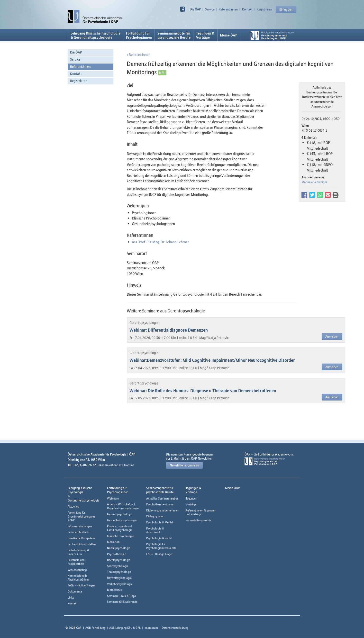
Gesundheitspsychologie (122, 520)
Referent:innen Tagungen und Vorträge (200, 512)
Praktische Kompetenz (81, 538)
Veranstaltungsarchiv (198, 520)
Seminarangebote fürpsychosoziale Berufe (174, 35)
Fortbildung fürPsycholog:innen (139, 35)
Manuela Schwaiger (314, 182)
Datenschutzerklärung (175, 628)
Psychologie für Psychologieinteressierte (161, 546)
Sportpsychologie (118, 566)
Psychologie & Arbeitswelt (155, 530)
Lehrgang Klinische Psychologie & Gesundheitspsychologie (96, 35)
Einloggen (286, 9)
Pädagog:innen (155, 516)
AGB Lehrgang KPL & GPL (125, 628)
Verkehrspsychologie (120, 584)
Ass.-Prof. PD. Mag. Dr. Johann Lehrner (160, 242)
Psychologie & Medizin (160, 522)
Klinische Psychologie (120, 536)
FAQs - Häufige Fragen (81, 585)
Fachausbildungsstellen (82, 544)
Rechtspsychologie (119, 560)
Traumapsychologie (119, 572)
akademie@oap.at (110, 465)
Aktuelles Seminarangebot (162, 498)
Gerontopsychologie (120, 514)
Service (210, 9)
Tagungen (191, 498)
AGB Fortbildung (95, 628)
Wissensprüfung (77, 570)
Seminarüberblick (78, 532)
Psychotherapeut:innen (160, 504)
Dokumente (75, 591)
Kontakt (247, 9)
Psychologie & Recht (159, 538)
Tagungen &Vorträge (205, 35)
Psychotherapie (117, 554)
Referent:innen (228, 9)
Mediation (113, 542)
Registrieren (264, 9)
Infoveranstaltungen (80, 526)
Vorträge (191, 504)
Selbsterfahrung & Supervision (78, 552)
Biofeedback (115, 590)
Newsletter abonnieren (184, 465)
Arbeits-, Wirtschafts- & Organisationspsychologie (123, 506)
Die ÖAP (195, 9)
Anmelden (332, 337)
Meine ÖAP (229, 35)
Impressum (151, 628)
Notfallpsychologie (119, 548)
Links (71, 597)
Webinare (113, 498)
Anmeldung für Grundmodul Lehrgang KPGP (81, 516)
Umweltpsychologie (119, 578)
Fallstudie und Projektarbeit (76, 562)
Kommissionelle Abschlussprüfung (78, 578)
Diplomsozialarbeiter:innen (163, 510)
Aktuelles (73, 506)
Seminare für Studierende (122, 602)
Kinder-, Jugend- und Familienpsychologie (120, 528)
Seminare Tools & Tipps (121, 596)
